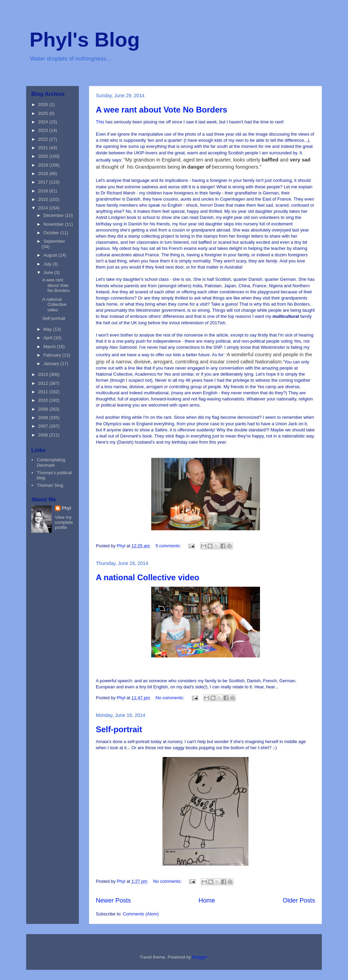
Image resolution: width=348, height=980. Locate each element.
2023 (44, 130)
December (54, 215)
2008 (44, 418)
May (48, 329)
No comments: (170, 698)
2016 (44, 191)
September (54, 241)
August (51, 255)
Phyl (66, 508)
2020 (44, 156)
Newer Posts (113, 900)
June (49, 272)
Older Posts (299, 900)
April (49, 338)
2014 (44, 208)
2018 (44, 174)
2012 (44, 383)
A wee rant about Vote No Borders (162, 110)
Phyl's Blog (85, 40)
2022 (44, 139)
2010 (44, 400)
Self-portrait (119, 729)
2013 (44, 374)
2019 (44, 165)
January (52, 364)
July (48, 264)
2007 (44, 426)
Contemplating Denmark (51, 462)
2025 (44, 113)
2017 (44, 182)
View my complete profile (64, 522)
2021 (44, 148)
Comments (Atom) (141, 914)
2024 (44, 122)
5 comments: (169, 546)
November (54, 224)
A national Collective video (148, 577)
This (101, 122)
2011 (44, 392)
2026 (44, 105)
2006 (44, 435)
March (50, 347)
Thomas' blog (50, 485)
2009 (44, 409)
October (52, 233)
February (53, 355)
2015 (44, 199)
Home (207, 900)
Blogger (200, 957)
